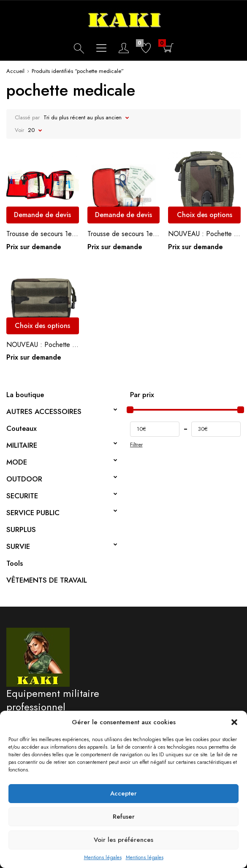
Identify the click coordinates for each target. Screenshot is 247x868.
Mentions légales (103, 857)
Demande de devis (42, 215)
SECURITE (22, 496)
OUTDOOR (24, 479)
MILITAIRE (22, 445)
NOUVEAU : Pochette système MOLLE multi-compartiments (204, 234)
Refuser (124, 817)
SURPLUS (21, 529)
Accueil (15, 71)
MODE (17, 462)
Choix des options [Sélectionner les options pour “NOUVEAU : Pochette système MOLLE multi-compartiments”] (205, 215)
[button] (234, 722)
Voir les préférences (123, 840)
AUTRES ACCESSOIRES (44, 411)
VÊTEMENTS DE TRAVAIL (47, 580)
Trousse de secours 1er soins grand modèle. (43, 234)
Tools (15, 563)
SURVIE (18, 546)
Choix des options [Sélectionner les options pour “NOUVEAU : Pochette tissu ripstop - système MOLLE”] (42, 326)
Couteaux (22, 428)
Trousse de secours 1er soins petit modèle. (124, 234)
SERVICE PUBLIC (33, 513)
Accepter (123, 793)
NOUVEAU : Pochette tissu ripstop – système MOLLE (43, 345)
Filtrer (136, 445)
